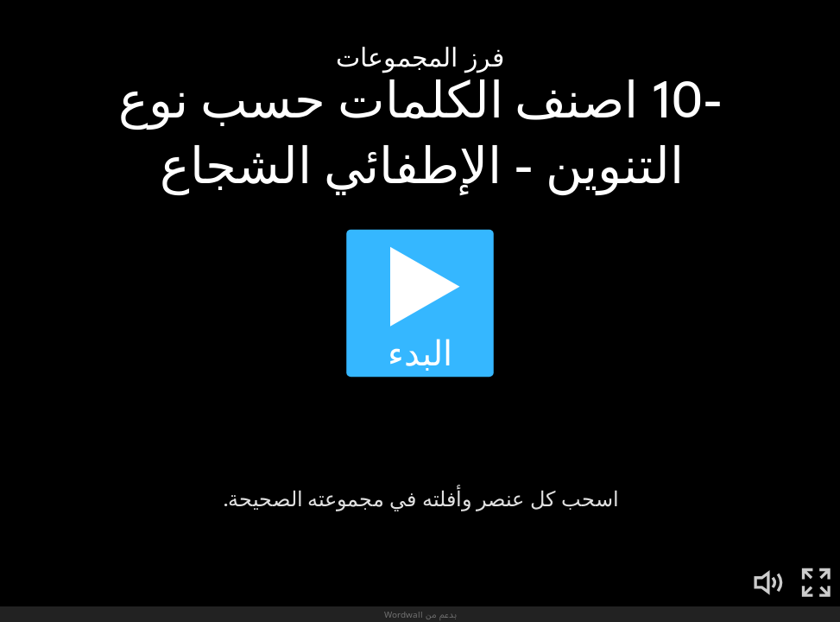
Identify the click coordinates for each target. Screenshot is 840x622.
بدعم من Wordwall (420, 614)
